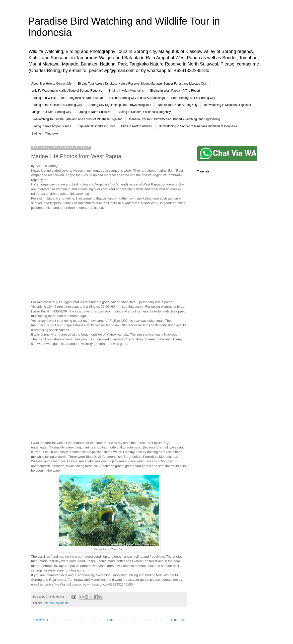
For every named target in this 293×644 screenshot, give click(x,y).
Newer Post (40, 620)
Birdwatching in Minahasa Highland (227, 105)
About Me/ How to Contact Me (51, 84)
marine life (62, 603)
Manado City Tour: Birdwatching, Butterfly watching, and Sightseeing (174, 119)
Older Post (178, 620)
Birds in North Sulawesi (137, 126)
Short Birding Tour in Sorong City (193, 98)
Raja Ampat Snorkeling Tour (96, 126)
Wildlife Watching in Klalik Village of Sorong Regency (67, 91)
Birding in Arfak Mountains (126, 91)
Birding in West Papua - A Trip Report (175, 91)
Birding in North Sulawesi (94, 112)
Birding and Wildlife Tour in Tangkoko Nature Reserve (67, 98)
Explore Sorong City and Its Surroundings (137, 98)
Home (110, 620)
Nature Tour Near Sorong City (178, 105)
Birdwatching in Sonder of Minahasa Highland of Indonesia (198, 126)
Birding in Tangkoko (45, 134)
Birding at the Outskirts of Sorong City (57, 105)
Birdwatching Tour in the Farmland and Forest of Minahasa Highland (77, 119)
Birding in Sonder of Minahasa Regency (144, 112)
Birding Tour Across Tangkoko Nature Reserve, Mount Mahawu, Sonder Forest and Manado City (142, 84)
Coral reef (49, 603)
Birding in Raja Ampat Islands (51, 126)
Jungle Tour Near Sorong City (51, 112)
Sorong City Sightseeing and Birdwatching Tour (120, 105)
